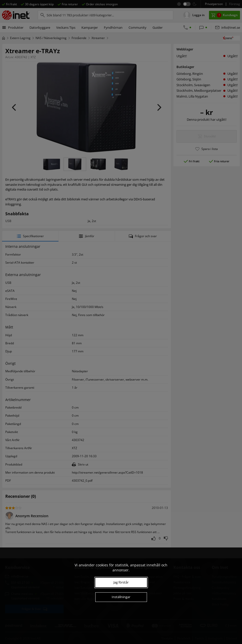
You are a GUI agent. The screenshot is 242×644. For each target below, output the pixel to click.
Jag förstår (121, 582)
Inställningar (121, 597)
